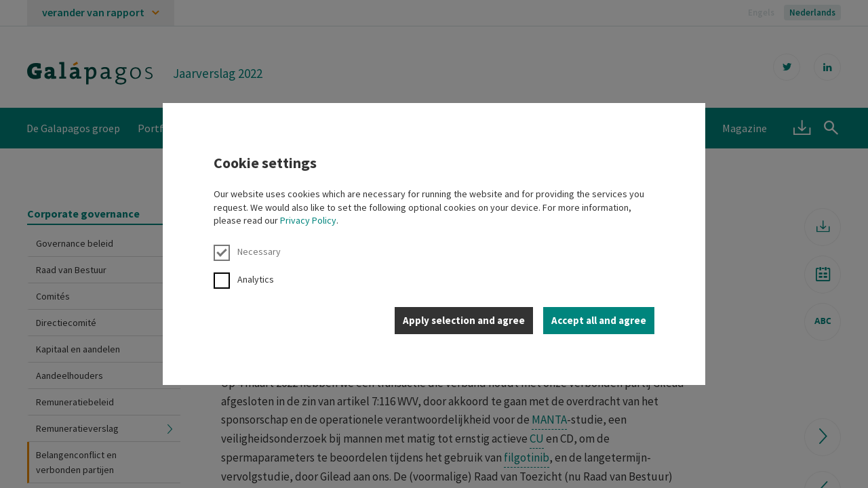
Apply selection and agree (464, 320)
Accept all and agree (599, 320)
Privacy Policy (308, 220)
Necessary (247, 252)
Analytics (244, 280)
